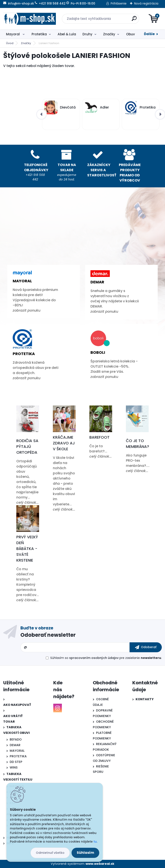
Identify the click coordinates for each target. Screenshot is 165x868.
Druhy (87, 34)
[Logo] (30, 19)
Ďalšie (149, 34)
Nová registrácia (146, 3)
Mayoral (13, 34)
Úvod (10, 43)
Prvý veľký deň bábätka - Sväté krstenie (27, 549)
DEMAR (15, 745)
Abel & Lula (67, 34)
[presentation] (41, 114)
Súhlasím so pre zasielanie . (106, 658)
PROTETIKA (18, 756)
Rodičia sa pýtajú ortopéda (27, 446)
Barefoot (99, 437)
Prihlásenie (119, 3)
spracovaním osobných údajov (94, 658)
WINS (14, 767)
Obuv (131, 34)
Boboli (98, 352)
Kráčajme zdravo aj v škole (64, 443)
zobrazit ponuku (27, 310)
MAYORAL (17, 751)
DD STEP (16, 762)
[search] (134, 20)
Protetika (39, 34)
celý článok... (27, 502)
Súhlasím (85, 853)
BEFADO (16, 739)
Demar (97, 282)
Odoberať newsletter (48, 635)
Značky (109, 34)
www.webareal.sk (100, 864)
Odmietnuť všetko (50, 853)
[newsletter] (146, 647)
